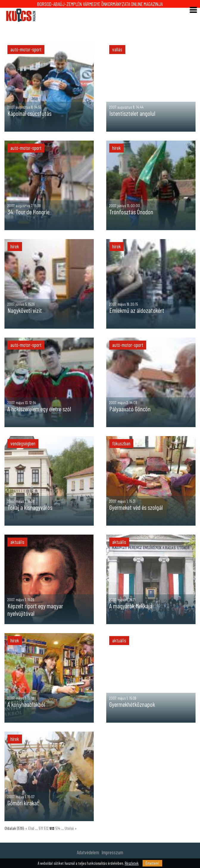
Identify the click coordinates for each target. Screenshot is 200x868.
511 (41, 828)
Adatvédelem (88, 852)
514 (58, 828)
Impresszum (112, 852)
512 (47, 828)
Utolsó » (71, 828)
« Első (30, 828)
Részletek (132, 863)
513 (52, 828)
